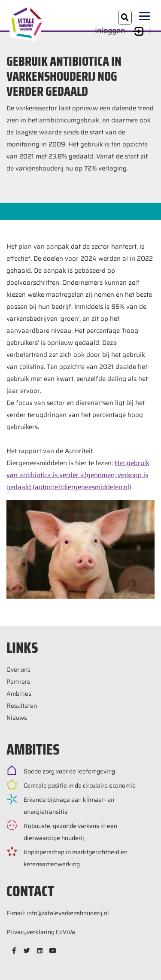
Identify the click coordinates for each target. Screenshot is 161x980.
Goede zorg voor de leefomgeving (69, 771)
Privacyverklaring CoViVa (41, 932)
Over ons (18, 670)
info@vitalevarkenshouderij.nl (68, 913)
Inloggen (120, 30)
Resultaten (22, 706)
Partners (18, 682)
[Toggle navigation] (147, 17)
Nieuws (17, 718)
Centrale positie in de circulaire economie (80, 785)
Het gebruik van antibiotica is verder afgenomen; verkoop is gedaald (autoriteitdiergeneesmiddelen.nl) (78, 475)
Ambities (19, 694)
